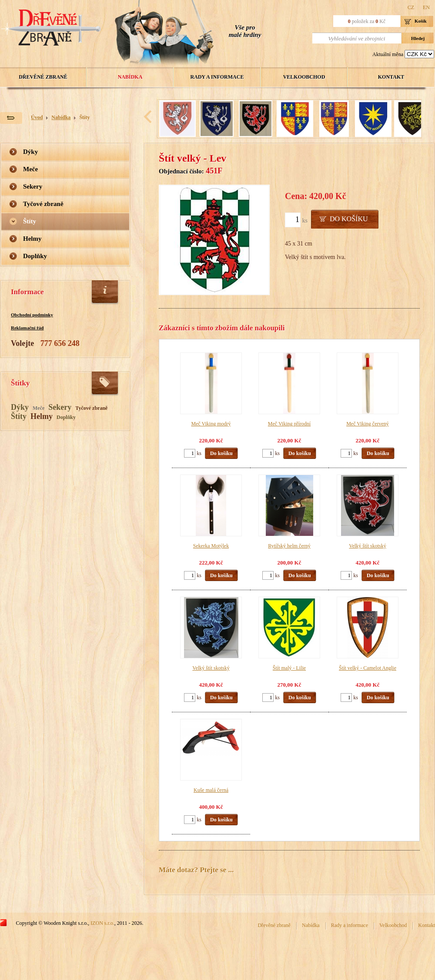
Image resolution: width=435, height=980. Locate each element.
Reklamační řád (27, 328)
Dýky (30, 152)
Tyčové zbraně (43, 204)
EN (426, 7)
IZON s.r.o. (102, 923)
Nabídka (130, 77)
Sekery (33, 186)
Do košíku (349, 219)
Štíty (84, 117)
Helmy (32, 239)
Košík (421, 21)
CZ (411, 7)
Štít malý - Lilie (289, 668)
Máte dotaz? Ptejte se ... (196, 870)
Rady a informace (217, 77)
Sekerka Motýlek (211, 546)
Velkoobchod (304, 77)
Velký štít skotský (367, 546)
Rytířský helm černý (289, 546)
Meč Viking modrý (211, 424)
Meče (30, 169)
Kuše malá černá (211, 790)
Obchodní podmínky (32, 315)
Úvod (37, 117)
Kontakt (391, 77)
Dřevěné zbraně (43, 77)
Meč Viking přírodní (289, 424)
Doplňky (35, 256)
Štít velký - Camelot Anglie (368, 668)
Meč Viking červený (368, 424)
